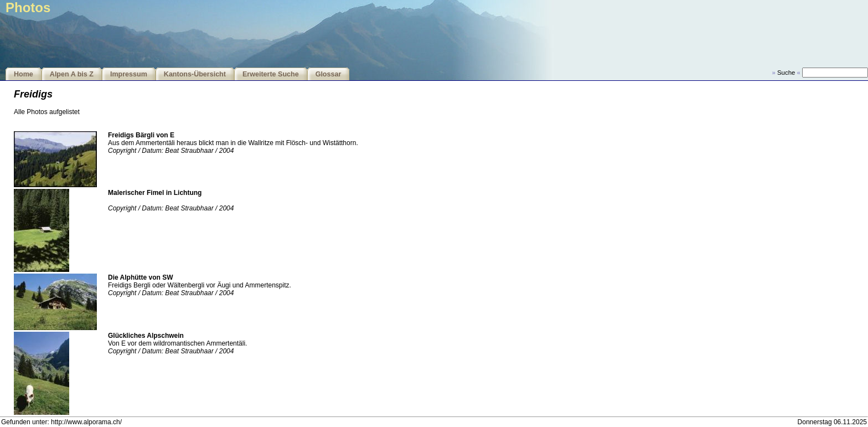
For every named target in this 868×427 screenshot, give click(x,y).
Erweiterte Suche (271, 74)
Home (24, 74)
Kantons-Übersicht (195, 74)
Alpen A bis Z (72, 74)
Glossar (329, 74)
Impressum (129, 74)
